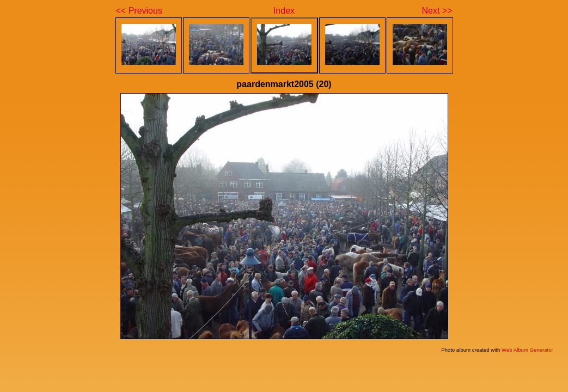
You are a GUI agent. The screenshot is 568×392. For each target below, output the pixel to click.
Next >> (437, 11)
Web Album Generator (527, 350)
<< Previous (139, 11)
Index (284, 11)
